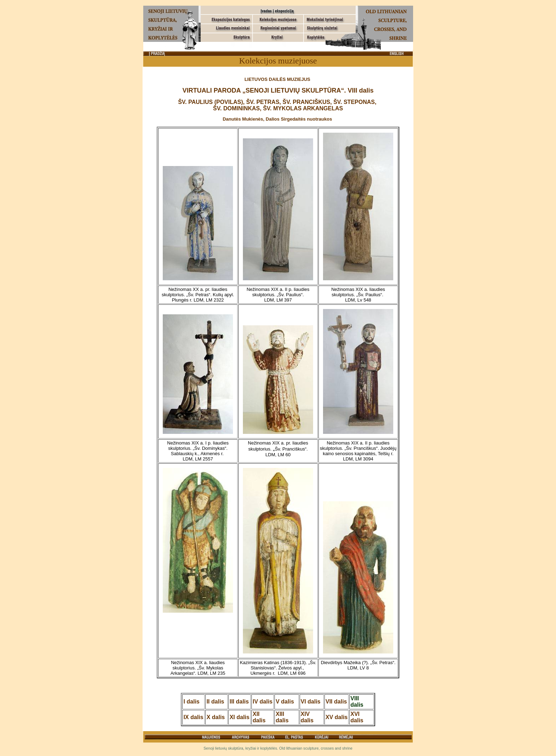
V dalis (285, 702)
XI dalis (239, 717)
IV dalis (262, 702)
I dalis (191, 702)
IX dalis (193, 717)
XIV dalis (307, 717)
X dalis (216, 717)
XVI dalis (357, 717)
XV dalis (337, 717)
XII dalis (259, 717)
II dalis (215, 702)
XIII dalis (282, 717)
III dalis (239, 702)
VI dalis (311, 702)
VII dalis (336, 702)
